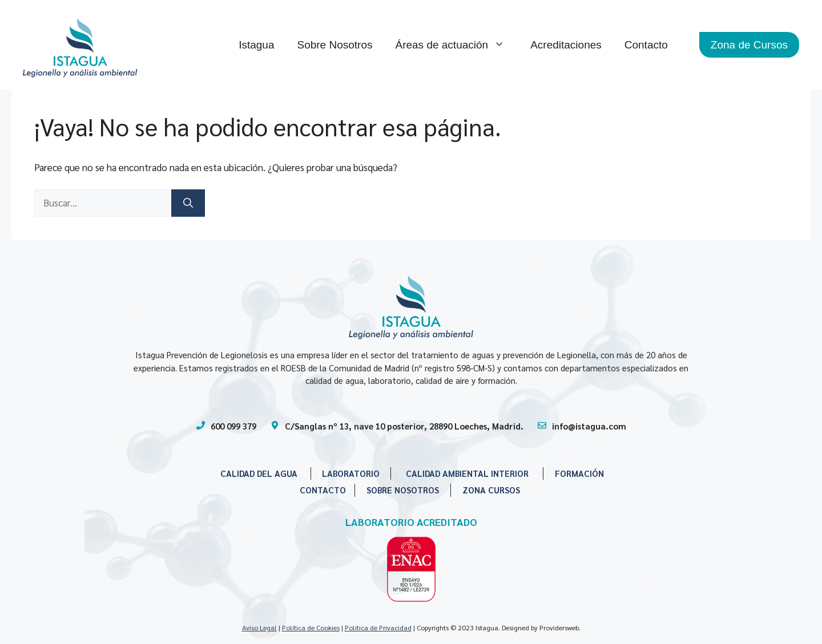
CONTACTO (323, 490)
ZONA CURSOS (491, 490)
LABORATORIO (351, 473)
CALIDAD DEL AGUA (259, 473)
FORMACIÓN (579, 473)
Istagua (256, 45)
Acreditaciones (566, 45)
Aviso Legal (259, 627)
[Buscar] (188, 203)
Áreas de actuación (457, 45)
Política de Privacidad (378, 627)
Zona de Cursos (749, 45)
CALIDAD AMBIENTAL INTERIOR (467, 473)
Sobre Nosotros (335, 45)
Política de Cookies (311, 627)
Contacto (646, 45)
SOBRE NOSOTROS (403, 490)
